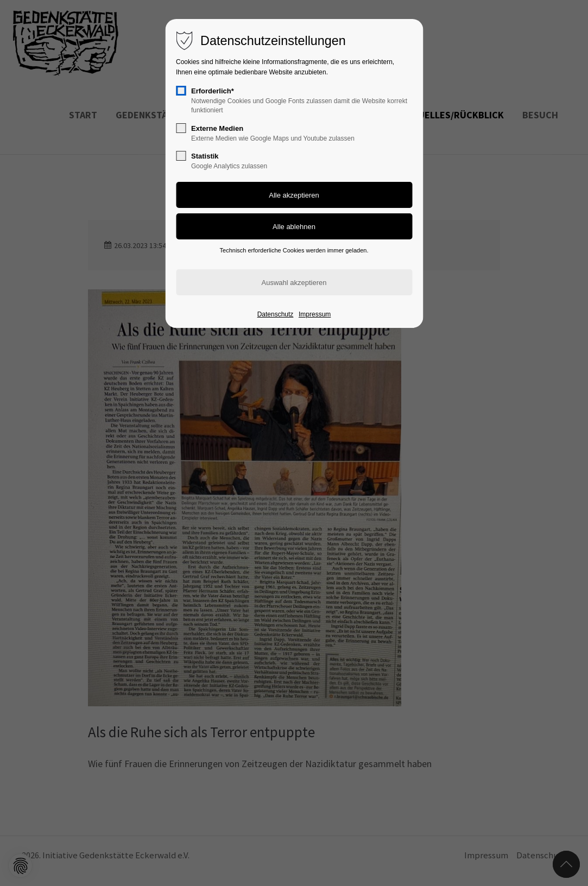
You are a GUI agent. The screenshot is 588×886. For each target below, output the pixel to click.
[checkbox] (181, 91)
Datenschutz (276, 314)
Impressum (315, 314)
